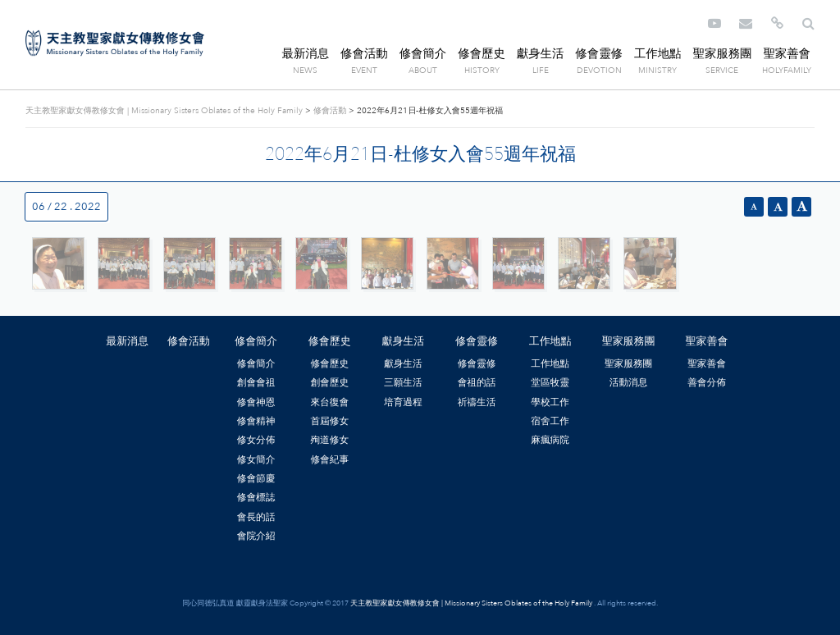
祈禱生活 (477, 402)
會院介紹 (256, 536)
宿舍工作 (550, 421)
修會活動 (364, 54)
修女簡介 (256, 459)
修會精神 (256, 421)
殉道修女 (329, 440)
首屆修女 (329, 421)
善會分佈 (707, 382)
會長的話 (256, 517)
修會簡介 (423, 54)
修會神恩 (256, 402)
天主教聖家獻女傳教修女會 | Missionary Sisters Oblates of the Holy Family (115, 43)
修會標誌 (256, 497)
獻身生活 (541, 54)
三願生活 (403, 382)
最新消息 (306, 54)
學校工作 (550, 402)
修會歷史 (482, 54)
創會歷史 (329, 382)
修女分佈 (256, 440)
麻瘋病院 (550, 440)
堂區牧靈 (550, 382)
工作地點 (658, 54)
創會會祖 (256, 382)
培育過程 (403, 402)
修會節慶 (256, 478)
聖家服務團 (722, 54)
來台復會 (329, 402)
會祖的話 (477, 382)
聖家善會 (787, 54)
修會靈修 (599, 54)
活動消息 (629, 382)
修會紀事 (329, 459)
